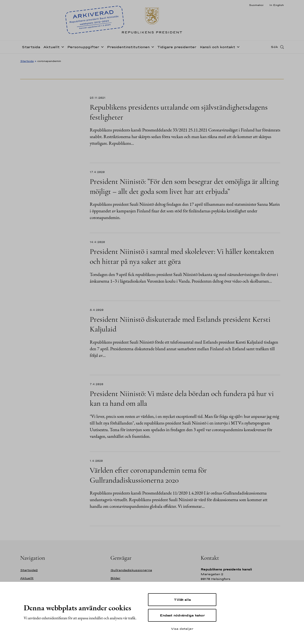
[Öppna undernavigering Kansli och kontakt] (237, 48)
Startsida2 (29, 570)
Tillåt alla (182, 600)
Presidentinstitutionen (128, 48)
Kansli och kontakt (217, 48)
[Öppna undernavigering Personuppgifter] (101, 48)
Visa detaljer (182, 629)
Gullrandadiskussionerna (131, 570)
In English (277, 5)
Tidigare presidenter (177, 48)
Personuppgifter (83, 48)
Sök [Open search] (274, 48)
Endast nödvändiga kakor (182, 615)
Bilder (115, 578)
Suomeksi (256, 5)
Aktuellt (52, 48)
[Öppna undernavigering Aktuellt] (62, 48)
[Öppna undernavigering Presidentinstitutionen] (152, 48)
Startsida (31, 48)
